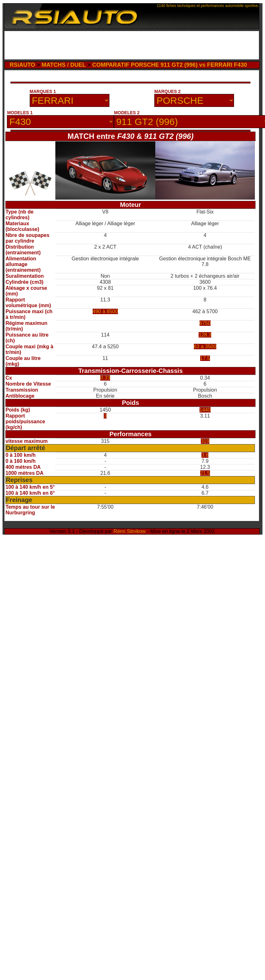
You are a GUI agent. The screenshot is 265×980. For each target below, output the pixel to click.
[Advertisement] (132, 47)
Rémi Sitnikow (129, 531)
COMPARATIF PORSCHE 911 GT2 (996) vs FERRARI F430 (169, 65)
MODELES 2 (127, 113)
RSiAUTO (22, 65)
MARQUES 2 (167, 91)
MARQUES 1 (43, 91)
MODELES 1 (20, 113)
